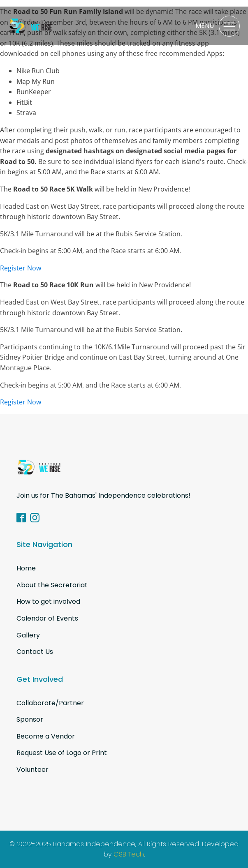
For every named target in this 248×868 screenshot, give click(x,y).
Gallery (28, 635)
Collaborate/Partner (50, 703)
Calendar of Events (47, 618)
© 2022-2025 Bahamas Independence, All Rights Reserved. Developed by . (124, 850)
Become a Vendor (46, 736)
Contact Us (35, 652)
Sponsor (30, 719)
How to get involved (48, 601)
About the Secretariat (52, 585)
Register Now (21, 268)
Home (26, 568)
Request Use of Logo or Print (62, 753)
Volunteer (32, 770)
